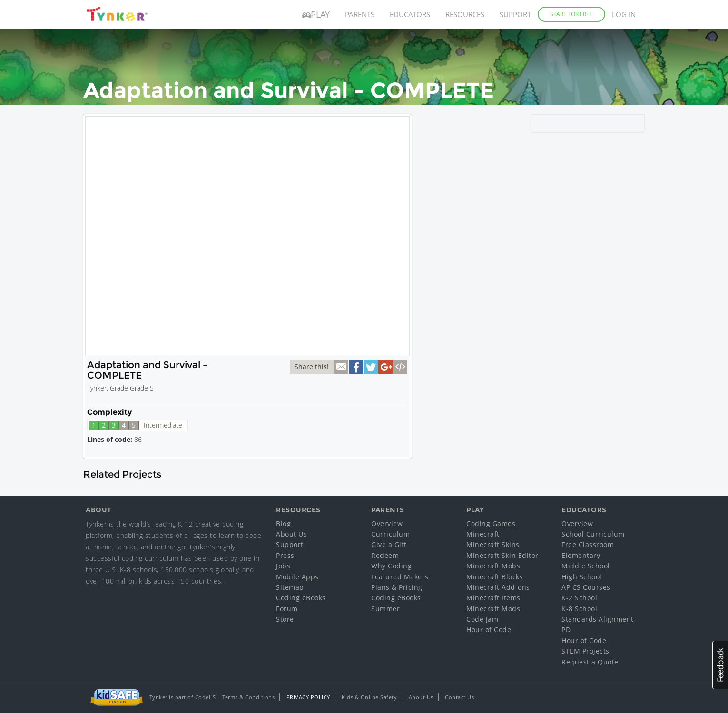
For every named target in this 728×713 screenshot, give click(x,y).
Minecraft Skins (493, 544)
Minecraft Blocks (495, 577)
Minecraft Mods (493, 609)
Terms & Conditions (248, 697)
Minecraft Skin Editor (502, 555)
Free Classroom (588, 544)
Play (316, 14)
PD (566, 630)
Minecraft (483, 534)
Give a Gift (389, 544)
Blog (283, 523)
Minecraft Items (493, 598)
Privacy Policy (308, 697)
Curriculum (390, 534)
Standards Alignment (598, 619)
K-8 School (579, 609)
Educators (410, 14)
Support (515, 14)
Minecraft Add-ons (498, 587)
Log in (624, 14)
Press (285, 555)
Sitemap (290, 587)
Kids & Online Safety (369, 697)
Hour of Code (489, 630)
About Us (291, 534)
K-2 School (579, 598)
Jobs (283, 566)
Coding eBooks (301, 598)
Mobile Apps (297, 577)
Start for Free (571, 14)
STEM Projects (585, 651)
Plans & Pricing (397, 587)
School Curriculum (593, 534)
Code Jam (482, 619)
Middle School (586, 566)
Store (285, 619)
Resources (465, 14)
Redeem (385, 555)
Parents (360, 14)
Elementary (581, 555)
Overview (387, 523)
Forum (287, 609)
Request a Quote (590, 662)
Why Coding (391, 566)
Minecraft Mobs (493, 566)
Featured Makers (400, 577)
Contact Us (459, 697)
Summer (385, 609)
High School (582, 577)
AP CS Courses (586, 587)
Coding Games (491, 523)
